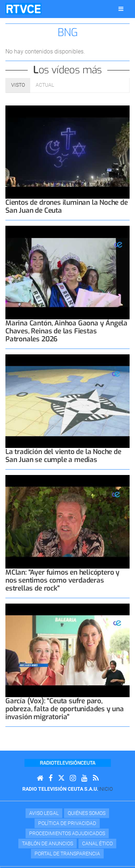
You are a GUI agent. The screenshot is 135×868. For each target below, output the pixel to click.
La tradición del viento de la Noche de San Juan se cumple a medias (63, 456)
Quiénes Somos (87, 813)
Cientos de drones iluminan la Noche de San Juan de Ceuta (67, 206)
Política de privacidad (67, 823)
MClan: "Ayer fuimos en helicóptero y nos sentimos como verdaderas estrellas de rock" (62, 580)
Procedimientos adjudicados (67, 833)
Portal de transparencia (67, 854)
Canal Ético (97, 843)
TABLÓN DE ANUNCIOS (48, 843)
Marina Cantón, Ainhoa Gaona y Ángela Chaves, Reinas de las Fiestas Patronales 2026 (66, 331)
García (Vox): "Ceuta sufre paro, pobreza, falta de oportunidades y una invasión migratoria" (65, 709)
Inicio (105, 789)
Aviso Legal (44, 813)
